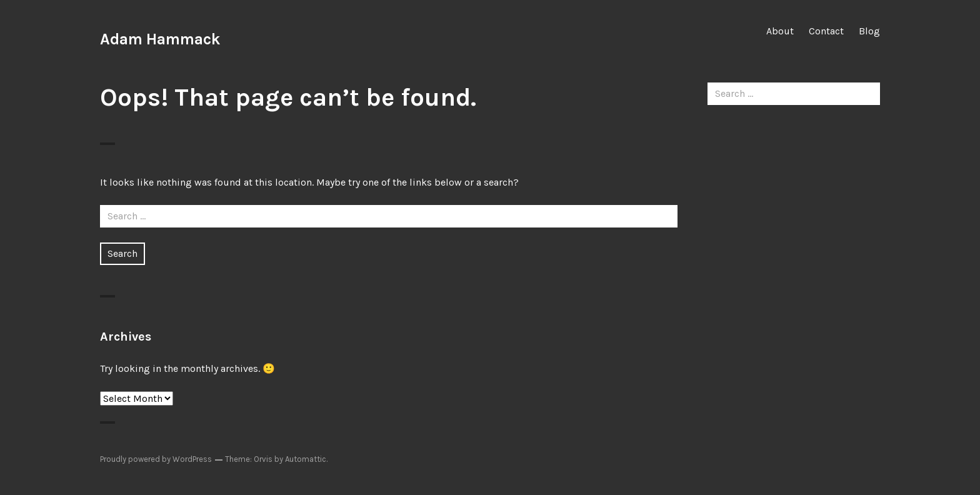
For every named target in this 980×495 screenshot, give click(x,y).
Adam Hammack (160, 39)
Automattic (306, 459)
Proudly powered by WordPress (156, 459)
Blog (869, 31)
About (780, 31)
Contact (826, 31)
